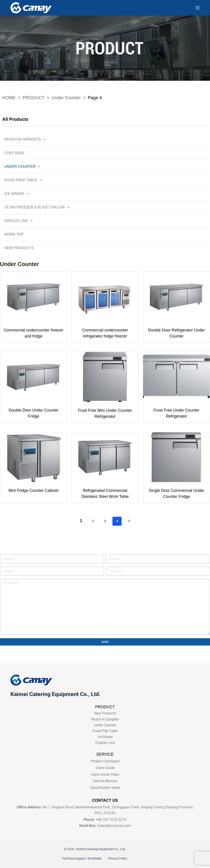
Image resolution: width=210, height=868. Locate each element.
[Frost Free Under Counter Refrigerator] (176, 377)
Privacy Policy (117, 858)
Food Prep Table (23, 180)
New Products (19, 248)
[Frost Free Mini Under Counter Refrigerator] (105, 377)
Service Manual (105, 781)
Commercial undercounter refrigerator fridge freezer (105, 333)
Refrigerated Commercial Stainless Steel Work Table (105, 494)
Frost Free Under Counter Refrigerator (176, 413)
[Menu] (198, 8)
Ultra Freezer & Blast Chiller (37, 207)
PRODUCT (105, 707)
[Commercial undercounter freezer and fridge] (34, 297)
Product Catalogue (105, 761)
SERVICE (105, 754)
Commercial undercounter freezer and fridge (34, 333)
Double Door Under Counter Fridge (34, 413)
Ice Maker (17, 194)
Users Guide (105, 768)
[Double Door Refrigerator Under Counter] (176, 297)
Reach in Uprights (25, 139)
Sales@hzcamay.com (114, 826)
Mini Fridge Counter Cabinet (33, 491)
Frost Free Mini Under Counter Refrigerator (105, 413)
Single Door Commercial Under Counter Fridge (177, 494)
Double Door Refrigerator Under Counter (177, 333)
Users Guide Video (105, 774)
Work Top (14, 234)
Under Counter (22, 167)
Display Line (19, 221)
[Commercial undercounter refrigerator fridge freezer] (105, 297)
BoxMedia (96, 858)
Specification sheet (105, 788)
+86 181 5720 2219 (111, 820)
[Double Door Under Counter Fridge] (34, 377)
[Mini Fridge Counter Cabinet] (34, 457)
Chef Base (15, 153)
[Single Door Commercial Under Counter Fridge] (176, 457)
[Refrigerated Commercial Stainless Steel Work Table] (105, 457)
